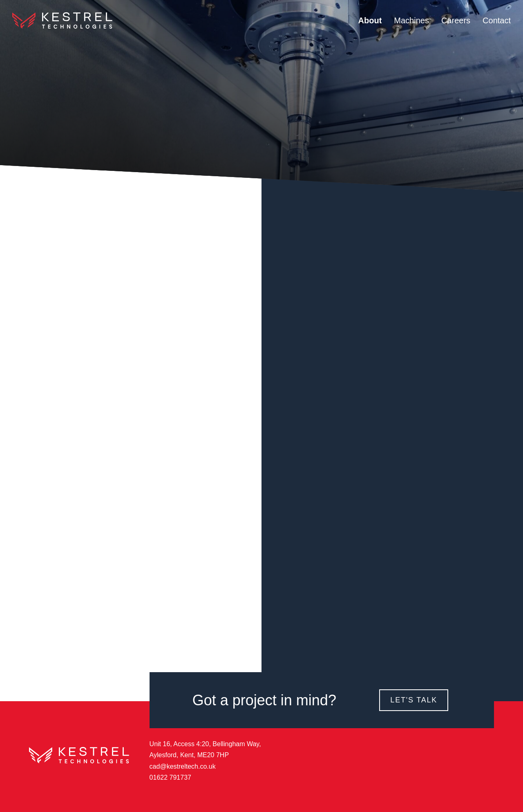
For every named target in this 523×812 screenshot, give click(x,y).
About (370, 20)
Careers (456, 20)
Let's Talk (414, 700)
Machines (411, 20)
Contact (497, 20)
